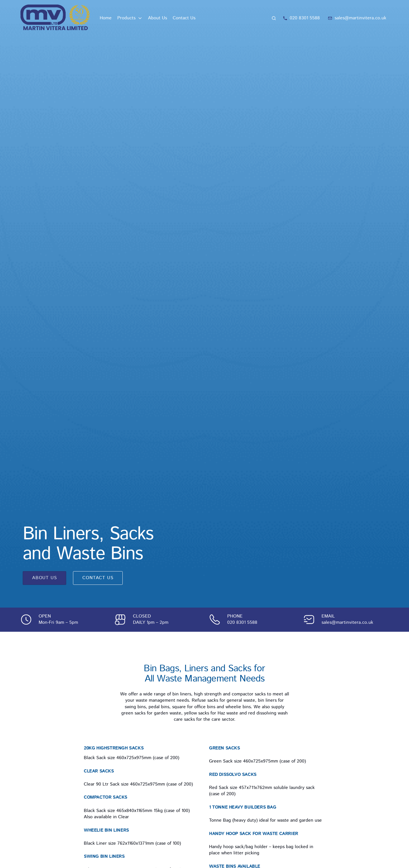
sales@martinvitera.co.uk (347, 622)
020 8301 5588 (242, 622)
